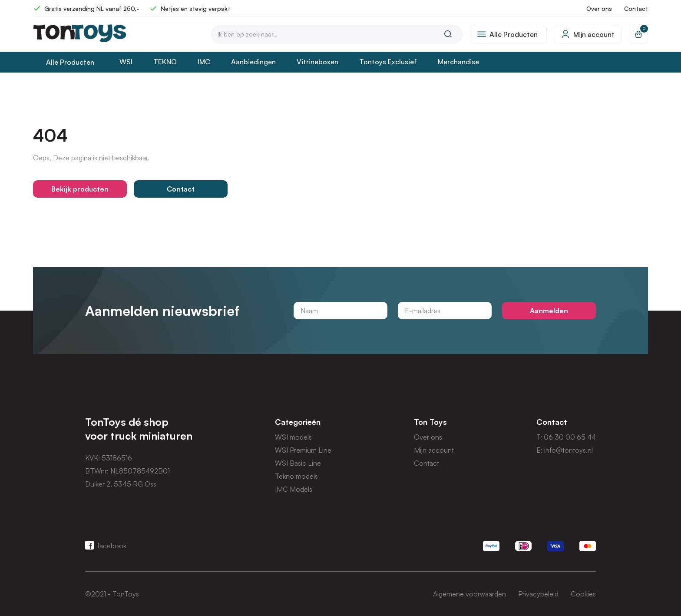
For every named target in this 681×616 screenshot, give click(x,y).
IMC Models (294, 489)
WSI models (293, 437)
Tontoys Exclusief (388, 62)
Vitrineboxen (317, 62)
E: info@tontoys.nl (565, 450)
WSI (126, 62)
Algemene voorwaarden (469, 594)
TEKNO (165, 62)
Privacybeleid (538, 594)
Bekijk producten (80, 189)
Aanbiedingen (253, 62)
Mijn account (434, 450)
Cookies (583, 594)
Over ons (599, 8)
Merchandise (458, 62)
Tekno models (296, 476)
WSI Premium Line (303, 450)
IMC (204, 62)
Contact (636, 8)
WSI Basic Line (298, 463)
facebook (106, 545)
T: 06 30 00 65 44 (566, 437)
